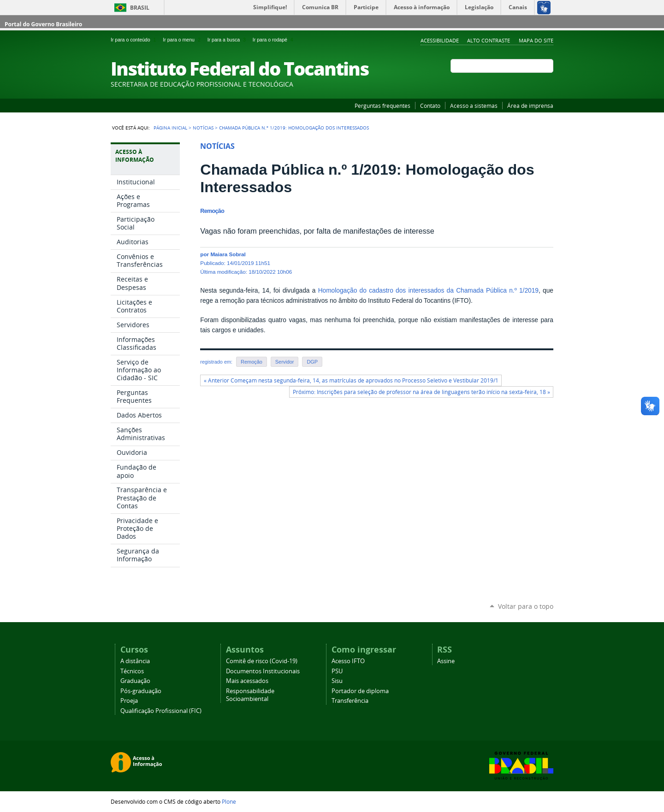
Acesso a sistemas (474, 106)
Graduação (135, 681)
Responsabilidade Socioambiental (250, 695)
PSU (337, 671)
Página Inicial (170, 128)
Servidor (285, 362)
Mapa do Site (536, 40)
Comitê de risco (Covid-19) (262, 661)
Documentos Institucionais (263, 671)
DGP (312, 362)
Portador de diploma (360, 691)
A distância (135, 661)
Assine (446, 661)
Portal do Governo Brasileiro (43, 24)
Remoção (252, 362)
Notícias (203, 128)
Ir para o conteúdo (135, 40)
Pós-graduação (141, 691)
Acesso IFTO (348, 661)
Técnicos (132, 671)
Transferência (350, 701)
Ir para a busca (228, 40)
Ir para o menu (183, 40)
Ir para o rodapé (274, 40)
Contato (430, 106)
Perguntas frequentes (382, 106)
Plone (229, 801)
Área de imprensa (530, 106)
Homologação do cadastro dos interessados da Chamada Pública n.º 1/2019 (428, 291)
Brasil (140, 8)
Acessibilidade (440, 40)
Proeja (129, 701)
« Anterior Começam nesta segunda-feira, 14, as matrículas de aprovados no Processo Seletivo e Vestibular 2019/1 (351, 380)
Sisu (337, 681)
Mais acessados (247, 681)
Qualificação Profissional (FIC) (161, 711)
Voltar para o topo (526, 606)
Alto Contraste (489, 40)
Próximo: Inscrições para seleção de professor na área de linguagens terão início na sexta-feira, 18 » (421, 392)
